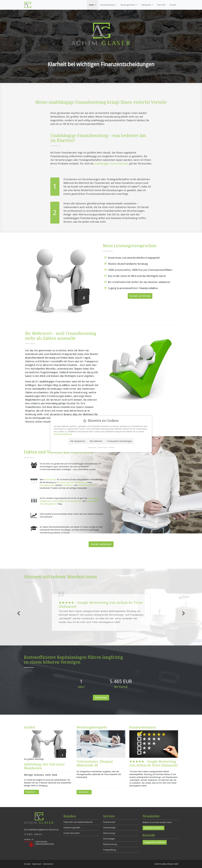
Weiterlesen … (31, 791)
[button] (92, 5)
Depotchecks (135, 485)
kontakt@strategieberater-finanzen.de (43, 830)
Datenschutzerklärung (63, 434)
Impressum (37, 864)
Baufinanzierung (110, 844)
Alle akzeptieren (78, 441)
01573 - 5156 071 (35, 834)
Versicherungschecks (152, 485)
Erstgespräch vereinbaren (155, 842)
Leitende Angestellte (72, 828)
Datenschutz (48, 864)
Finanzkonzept (117, 480)
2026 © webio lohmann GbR (166, 864)
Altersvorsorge (129, 482)
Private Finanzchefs (72, 833)
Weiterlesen (101, 698)
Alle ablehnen (96, 441)
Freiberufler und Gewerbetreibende (78, 822)
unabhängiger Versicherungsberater (133, 501)
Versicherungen (109, 828)
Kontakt (27, 864)
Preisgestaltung (110, 850)
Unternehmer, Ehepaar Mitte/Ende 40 (95, 763)
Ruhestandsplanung (145, 482)
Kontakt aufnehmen (101, 544)
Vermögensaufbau (114, 485)
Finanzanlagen (109, 839)
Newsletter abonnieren (154, 828)
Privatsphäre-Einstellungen (119, 441)
